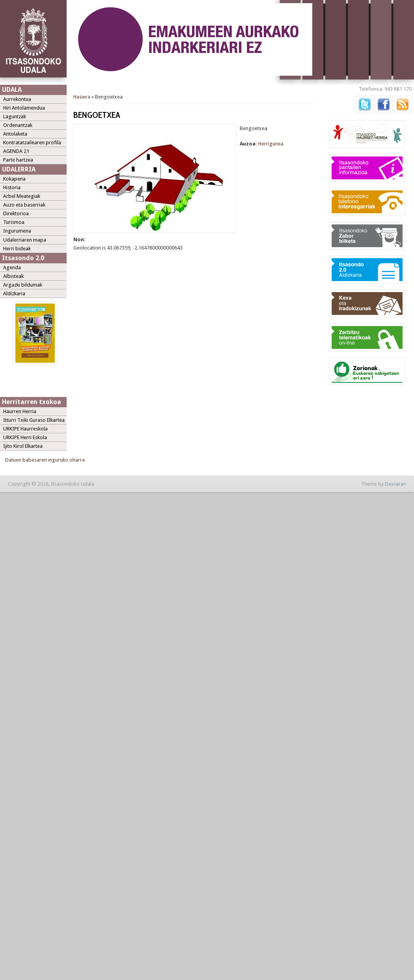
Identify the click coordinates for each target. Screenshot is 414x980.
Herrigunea (271, 144)
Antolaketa (15, 134)
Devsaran (395, 484)
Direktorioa (16, 213)
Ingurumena (17, 231)
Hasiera (82, 97)
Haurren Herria (20, 411)
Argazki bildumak (23, 285)
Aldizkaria (14, 293)
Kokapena (14, 179)
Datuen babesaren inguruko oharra (45, 460)
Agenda (12, 267)
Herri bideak (17, 249)
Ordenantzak (18, 125)
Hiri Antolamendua (24, 108)
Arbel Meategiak (22, 196)
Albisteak (13, 276)
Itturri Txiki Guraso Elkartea (34, 420)
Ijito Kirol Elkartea (23, 446)
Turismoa (14, 222)
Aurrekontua (17, 99)
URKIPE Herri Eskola (25, 437)
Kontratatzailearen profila (32, 143)
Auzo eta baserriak (24, 205)
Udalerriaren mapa (25, 240)
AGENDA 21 (16, 151)
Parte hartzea (18, 160)
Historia (12, 187)
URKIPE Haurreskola (25, 429)
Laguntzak (15, 116)
